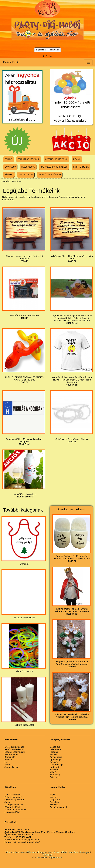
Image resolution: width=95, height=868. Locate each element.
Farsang (54, 752)
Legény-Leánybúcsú (15, 752)
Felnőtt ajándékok (13, 797)
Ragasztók (55, 800)
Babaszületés (11, 754)
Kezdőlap (6, 181)
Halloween (55, 770)
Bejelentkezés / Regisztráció (47, 50)
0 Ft (48, 56)
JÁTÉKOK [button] (9, 175)
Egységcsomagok (59, 807)
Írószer (53, 797)
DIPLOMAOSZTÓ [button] (26, 175)
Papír (52, 794)
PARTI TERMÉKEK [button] (81, 167)
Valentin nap (56, 749)
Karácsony (55, 775)
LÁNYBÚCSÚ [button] (10, 167)
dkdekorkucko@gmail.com (22, 840)
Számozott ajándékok (15, 810)
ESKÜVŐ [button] (9, 159)
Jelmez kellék (11, 767)
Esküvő (8, 759)
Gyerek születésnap (14, 747)
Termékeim (17, 181)
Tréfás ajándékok (13, 794)
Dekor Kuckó (12, 62)
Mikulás (54, 772)
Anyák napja (56, 757)
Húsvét (53, 754)
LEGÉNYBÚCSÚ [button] (28, 167)
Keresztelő (10, 757)
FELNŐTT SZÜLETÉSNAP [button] (29, 159)
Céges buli (55, 747)
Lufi (6, 762)
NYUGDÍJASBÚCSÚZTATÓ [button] (50, 175)
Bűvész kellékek (13, 807)
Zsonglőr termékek (14, 805)
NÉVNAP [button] (77, 159)
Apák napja (55, 759)
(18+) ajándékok (13, 812)
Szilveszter (55, 777)
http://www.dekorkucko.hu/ (22, 842)
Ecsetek (54, 805)
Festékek (54, 802)
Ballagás (54, 762)
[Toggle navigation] (88, 62)
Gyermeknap (56, 764)
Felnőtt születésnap (14, 749)
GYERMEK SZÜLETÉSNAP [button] (56, 159)
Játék (7, 802)
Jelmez (8, 764)
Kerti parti (55, 767)
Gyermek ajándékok (14, 800)
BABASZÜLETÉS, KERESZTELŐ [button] (54, 167)
